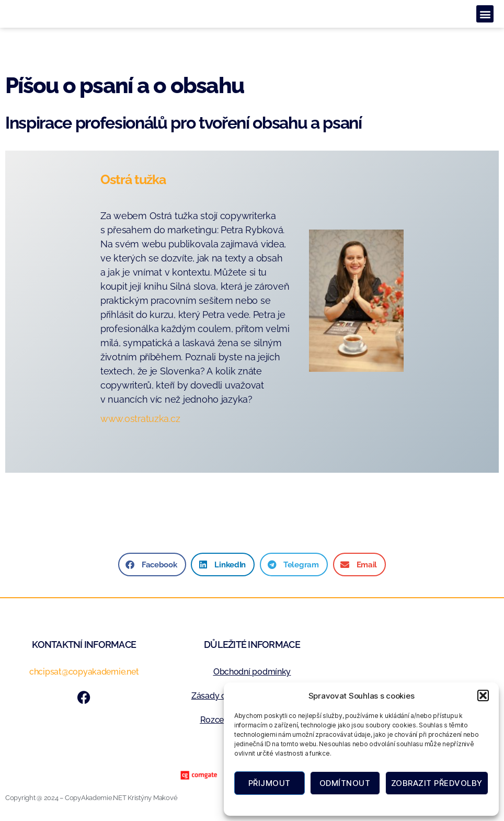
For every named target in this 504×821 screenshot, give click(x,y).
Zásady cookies (311, 804)
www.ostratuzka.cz (140, 419)
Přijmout (270, 783)
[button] (483, 695)
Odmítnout (345, 783)
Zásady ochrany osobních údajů (388, 804)
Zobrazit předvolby (437, 783)
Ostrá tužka (133, 179)
